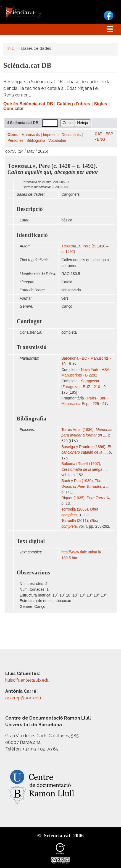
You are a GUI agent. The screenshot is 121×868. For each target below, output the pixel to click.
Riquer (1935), (86, 498)
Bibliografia (36, 141)
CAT (98, 134)
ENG (101, 139)
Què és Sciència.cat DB (28, 104)
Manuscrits (31, 135)
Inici (11, 48)
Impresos (51, 135)
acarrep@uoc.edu (23, 698)
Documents (71, 135)
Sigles (101, 104)
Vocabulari (57, 141)
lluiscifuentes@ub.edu (28, 680)
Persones (15, 141)
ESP (109, 134)
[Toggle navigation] (110, 29)
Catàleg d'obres (74, 104)
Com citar (14, 108)
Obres (13, 135)
